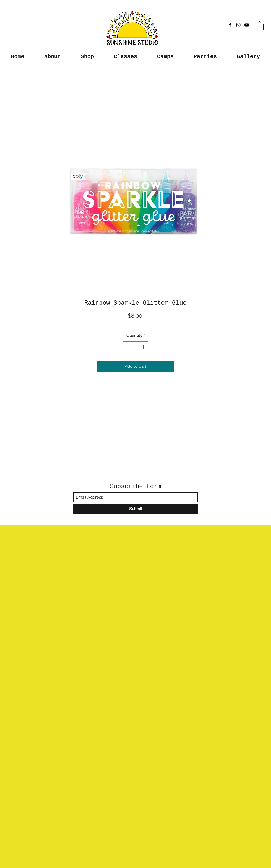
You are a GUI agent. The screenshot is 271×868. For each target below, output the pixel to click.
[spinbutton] (136, 347)
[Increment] (144, 347)
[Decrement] (127, 347)
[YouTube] (247, 25)
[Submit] (135, 509)
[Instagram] (238, 25)
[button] (260, 26)
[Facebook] (230, 25)
